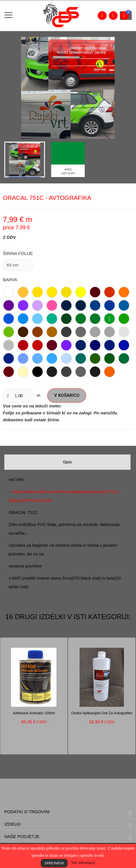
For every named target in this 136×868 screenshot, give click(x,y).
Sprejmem (54, 863)
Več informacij (83, 863)
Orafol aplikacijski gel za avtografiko (102, 713)
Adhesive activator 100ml (34, 713)
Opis (67, 462)
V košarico (67, 395)
